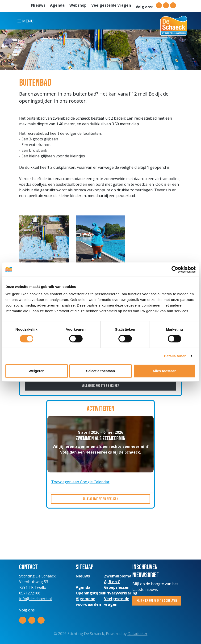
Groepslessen (117, 587)
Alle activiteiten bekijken (100, 499)
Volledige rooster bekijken (100, 386)
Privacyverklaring (121, 593)
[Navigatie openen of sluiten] (27, 21)
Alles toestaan (164, 371)
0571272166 (30, 593)
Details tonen (175, 356)
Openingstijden (91, 593)
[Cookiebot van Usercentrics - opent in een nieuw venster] (175, 269)
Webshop (78, 5)
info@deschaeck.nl (35, 599)
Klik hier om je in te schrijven (157, 601)
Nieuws (38, 5)
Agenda (57, 5)
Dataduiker (138, 634)
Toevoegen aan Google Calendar (80, 482)
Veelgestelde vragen (111, 5)
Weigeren (36, 371)
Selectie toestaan (101, 371)
